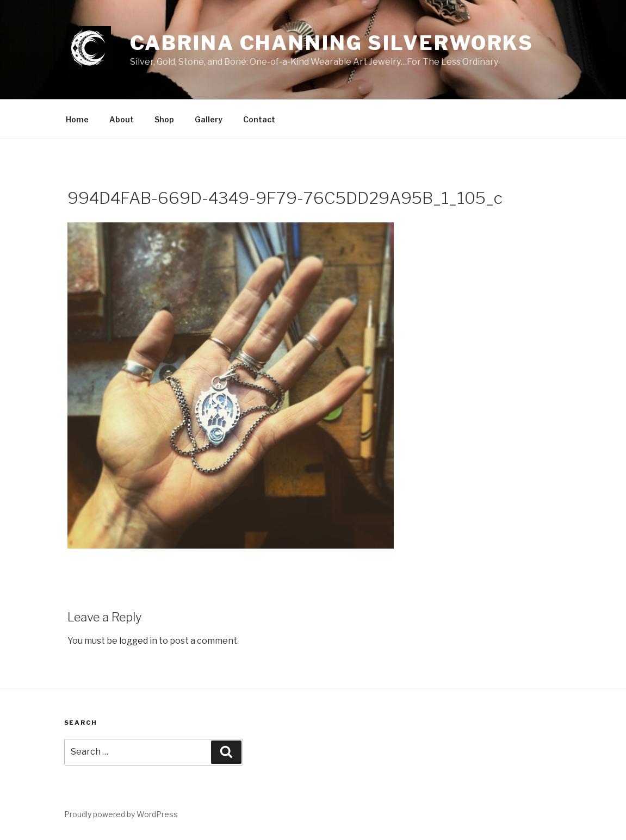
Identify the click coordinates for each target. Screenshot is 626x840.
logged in (138, 641)
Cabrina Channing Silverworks (332, 43)
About (122, 119)
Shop (164, 119)
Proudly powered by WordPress (121, 814)
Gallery (209, 119)
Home (77, 119)
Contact (259, 119)
